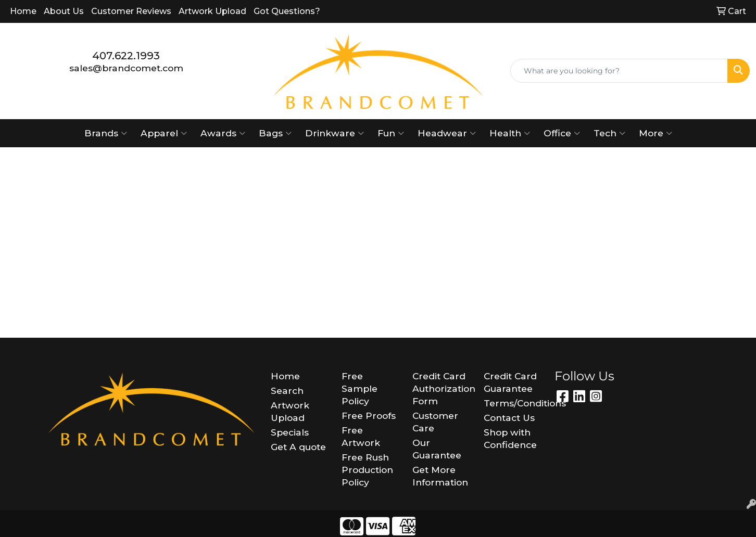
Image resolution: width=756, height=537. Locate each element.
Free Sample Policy (360, 388)
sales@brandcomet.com (126, 68)
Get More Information (440, 476)
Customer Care (435, 422)
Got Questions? (287, 11)
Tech (609, 133)
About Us (64, 11)
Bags (275, 133)
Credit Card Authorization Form (442, 388)
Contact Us (509, 418)
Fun (391, 133)
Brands (106, 133)
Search (287, 391)
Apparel (164, 133)
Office (562, 133)
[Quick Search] (619, 71)
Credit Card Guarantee (510, 382)
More (656, 133)
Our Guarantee (437, 449)
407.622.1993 (126, 56)
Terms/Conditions (513, 403)
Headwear (447, 133)
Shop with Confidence (510, 438)
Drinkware (335, 133)
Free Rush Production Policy (367, 470)
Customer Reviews (131, 11)
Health (510, 133)
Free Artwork (361, 436)
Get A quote (298, 447)
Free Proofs (369, 415)
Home (23, 11)
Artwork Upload (212, 11)
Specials (290, 432)
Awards (223, 133)
